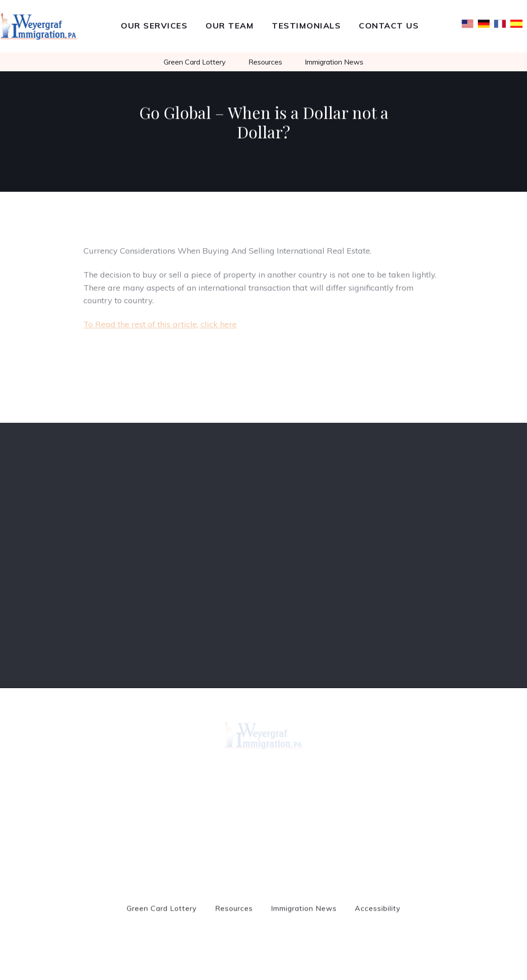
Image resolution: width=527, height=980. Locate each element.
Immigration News (334, 62)
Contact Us (389, 25)
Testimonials (306, 25)
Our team (230, 25)
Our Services (154, 25)
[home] (39, 26)
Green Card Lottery (195, 62)
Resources (265, 62)
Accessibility (378, 912)
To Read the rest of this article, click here (160, 328)
